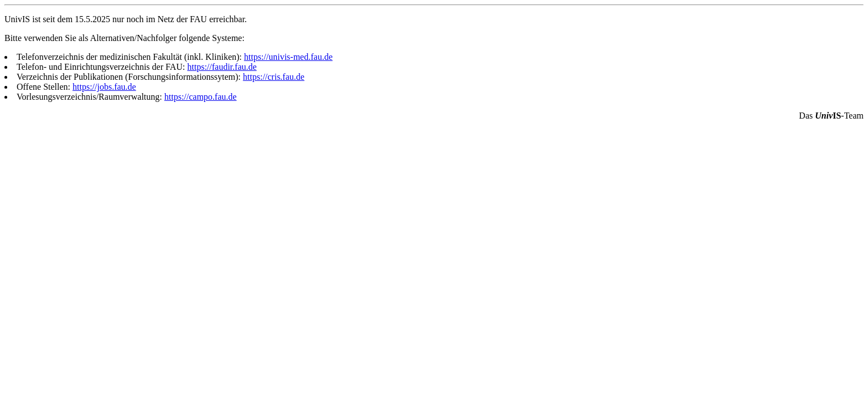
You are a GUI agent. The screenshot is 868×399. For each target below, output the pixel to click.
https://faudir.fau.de (222, 67)
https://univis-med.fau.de (288, 57)
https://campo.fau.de (201, 97)
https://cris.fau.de (274, 77)
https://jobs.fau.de (104, 87)
